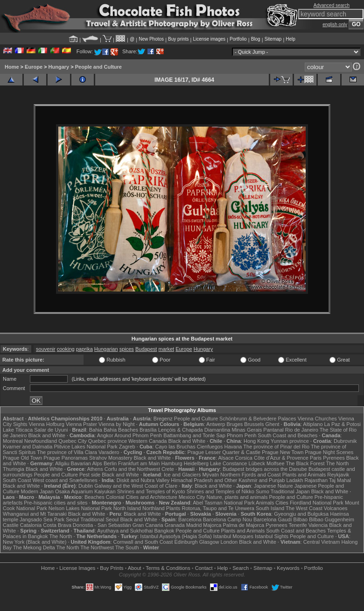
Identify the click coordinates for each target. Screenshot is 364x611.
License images (209, 39)
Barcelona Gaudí (273, 519)
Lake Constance (229, 463)
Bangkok (164, 531)
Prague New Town (283, 452)
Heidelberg (196, 463)
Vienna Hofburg (47, 424)
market (166, 349)
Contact (204, 568)
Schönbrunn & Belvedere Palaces (258, 419)
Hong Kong (256, 441)
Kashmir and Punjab (262, 480)
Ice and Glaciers (182, 475)
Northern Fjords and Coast (251, 475)
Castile (11, 525)
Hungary (59, 67)
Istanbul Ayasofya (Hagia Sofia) (176, 536)
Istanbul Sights (272, 536)
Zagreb (127, 447)
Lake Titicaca (18, 430)
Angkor (105, 435)
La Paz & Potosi (343, 424)
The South (127, 547)
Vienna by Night (116, 424)
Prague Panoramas (66, 458)
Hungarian (106, 349)
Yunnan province (290, 441)
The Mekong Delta (34, 547)
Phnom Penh (242, 435)
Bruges (234, 424)
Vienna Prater (81, 424)
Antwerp (216, 424)
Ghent (273, 424)
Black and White (46, 435)
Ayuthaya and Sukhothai (125, 531)
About (135, 568)
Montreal (13, 441)
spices (127, 349)
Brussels (254, 424)
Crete (168, 469)
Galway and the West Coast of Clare (136, 486)
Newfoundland (41, 441)
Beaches (94, 497)
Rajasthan (316, 480)
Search (241, 568)
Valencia (318, 525)
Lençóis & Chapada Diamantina (194, 430)
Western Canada (147, 441)
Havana (233, 447)
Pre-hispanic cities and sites (56, 503)
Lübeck (257, 463)
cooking (66, 349)
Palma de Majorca (244, 525)
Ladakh (294, 480)
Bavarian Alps (87, 463)
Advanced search (332, 5)
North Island (127, 508)
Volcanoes (336, 508)
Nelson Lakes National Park (80, 508)
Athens (95, 469)
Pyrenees (334, 458)
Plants (173, 508)
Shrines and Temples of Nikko (220, 491)
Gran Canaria (148, 525)
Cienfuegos (210, 447)
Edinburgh (186, 542)
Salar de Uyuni (51, 430)
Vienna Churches (317, 419)
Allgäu (62, 463)
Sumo (262, 491)
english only (335, 25)
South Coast (17, 480)
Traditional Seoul (99, 519)
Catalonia (31, 525)
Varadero (109, 452)
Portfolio (238, 39)
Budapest (146, 349)
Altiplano (313, 424)
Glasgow (209, 542)
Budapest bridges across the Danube (265, 469)
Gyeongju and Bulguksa (301, 514)
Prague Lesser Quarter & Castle (224, 452)
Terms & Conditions (168, 568)
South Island (270, 508)
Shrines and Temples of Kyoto (151, 491)
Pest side (90, 475)
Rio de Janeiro (302, 430)
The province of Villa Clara (67, 452)
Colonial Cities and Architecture (142, 497)
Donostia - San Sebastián (102, 525)
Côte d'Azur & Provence (281, 458)
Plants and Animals (304, 475)
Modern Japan (37, 491)
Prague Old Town (22, 458)
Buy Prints (112, 568)
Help (290, 39)
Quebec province (108, 441)
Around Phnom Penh (138, 435)
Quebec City (73, 441)
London (229, 542)
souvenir (46, 349)
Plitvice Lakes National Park (85, 447)
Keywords (288, 568)
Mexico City (192, 497)
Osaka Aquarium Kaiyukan (85, 491)
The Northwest (97, 547)
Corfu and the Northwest (132, 469)
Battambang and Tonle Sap (194, 435)
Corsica (244, 458)
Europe (34, 67)
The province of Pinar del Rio (276, 447)
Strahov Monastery (111, 458)
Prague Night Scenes (329, 452)
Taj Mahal (340, 480)
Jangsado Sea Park (42, 519)
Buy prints (178, 39)
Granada (175, 525)
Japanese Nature (273, 486)
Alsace (226, 458)
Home (12, 67)
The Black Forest (305, 463)
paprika (84, 349)
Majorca (212, 525)
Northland (154, 508)
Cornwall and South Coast (143, 542)
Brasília (148, 430)
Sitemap (273, 39)
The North (337, 463)
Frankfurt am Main (139, 463)
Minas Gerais (247, 430)
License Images (77, 568)
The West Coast (304, 508)
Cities (282, 503)
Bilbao (301, 519)
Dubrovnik (345, 441)
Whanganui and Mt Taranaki (35, 514)
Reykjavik (338, 475)
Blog (256, 39)
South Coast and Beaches (288, 435)
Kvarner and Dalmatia (28, 447)
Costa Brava (57, 525)
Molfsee (276, 463)
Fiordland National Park (317, 503)
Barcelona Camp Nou (227, 519)
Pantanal (273, 430)
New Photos (151, 39)
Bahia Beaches (121, 430)
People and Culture (98, 67)
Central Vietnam (322, 542)
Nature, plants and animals (237, 497)
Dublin (86, 486)
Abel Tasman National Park (224, 503)
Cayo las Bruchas (175, 447)
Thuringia (14, 469)
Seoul (72, 519)
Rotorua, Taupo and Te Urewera (218, 508)
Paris (316, 458)
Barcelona (190, 519)
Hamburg (171, 463)
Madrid (194, 525)
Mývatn (210, 475)
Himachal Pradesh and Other (204, 480)
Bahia (96, 430)
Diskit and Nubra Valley (143, 480)
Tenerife (298, 525)
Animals (265, 503)
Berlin (110, 463)
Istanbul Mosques (233, 536)
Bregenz (163, 419)
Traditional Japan (290, 491)
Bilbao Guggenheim (332, 519)
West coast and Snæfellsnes (65, 480)
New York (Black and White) (35, 542)
